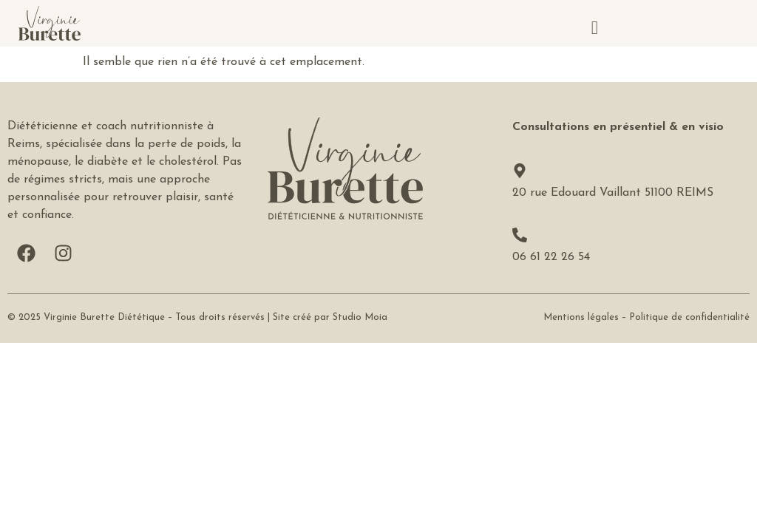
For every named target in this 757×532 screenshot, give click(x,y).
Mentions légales (581, 317)
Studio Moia (360, 317)
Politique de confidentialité (689, 317)
